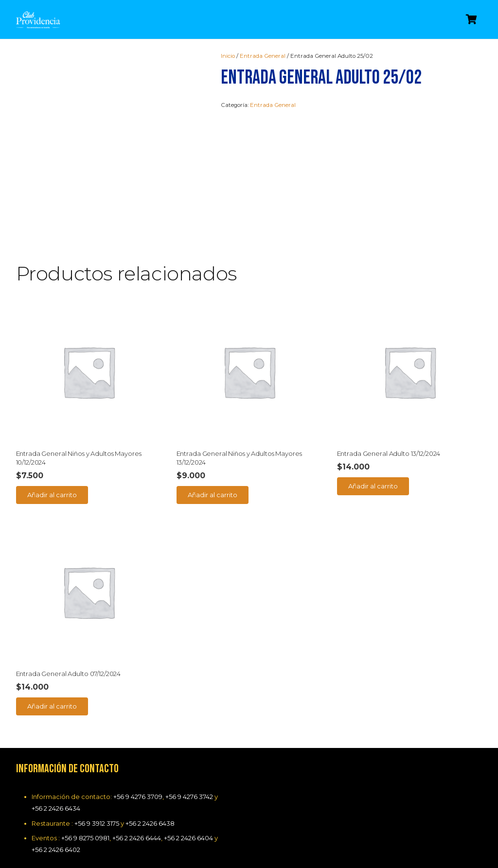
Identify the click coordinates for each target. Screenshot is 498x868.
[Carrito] (472, 19)
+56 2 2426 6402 (56, 850)
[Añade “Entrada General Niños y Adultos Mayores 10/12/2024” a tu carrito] (52, 495)
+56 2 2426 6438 (150, 823)
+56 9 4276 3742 (189, 797)
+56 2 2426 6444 (137, 838)
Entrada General (263, 56)
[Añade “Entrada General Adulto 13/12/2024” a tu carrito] (373, 486)
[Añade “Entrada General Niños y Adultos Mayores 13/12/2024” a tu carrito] (213, 495)
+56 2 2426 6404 (188, 838)
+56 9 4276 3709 (138, 797)
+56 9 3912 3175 (97, 823)
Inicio (228, 56)
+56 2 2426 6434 (56, 808)
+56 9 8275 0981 (85, 838)
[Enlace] (38, 20)
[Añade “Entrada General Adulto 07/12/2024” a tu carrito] (52, 706)
